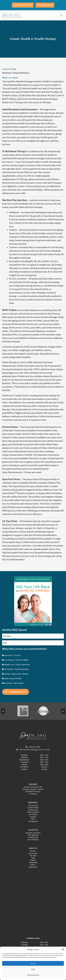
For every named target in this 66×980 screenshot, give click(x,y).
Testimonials (33, 863)
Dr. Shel (33, 852)
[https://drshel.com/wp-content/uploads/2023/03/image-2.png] (43, 712)
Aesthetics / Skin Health (14, 684)
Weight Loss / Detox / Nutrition (17, 665)
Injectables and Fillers (33, 833)
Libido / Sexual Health (13, 679)
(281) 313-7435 (33, 748)
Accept (33, 963)
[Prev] (3, 712)
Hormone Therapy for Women (33, 790)
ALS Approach (33, 822)
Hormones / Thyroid (12, 656)
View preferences (33, 975)
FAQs (33, 820)
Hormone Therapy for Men (33, 788)
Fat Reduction (33, 838)
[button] (63, 949)
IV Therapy (33, 795)
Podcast (33, 861)
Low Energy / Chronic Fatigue (16, 661)
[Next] (63, 712)
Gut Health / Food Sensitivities (16, 670)
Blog (33, 859)
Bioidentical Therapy (33, 792)
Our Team (33, 856)
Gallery (33, 866)
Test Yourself (33, 806)
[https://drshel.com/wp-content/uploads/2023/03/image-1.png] (23, 712)
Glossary (33, 817)
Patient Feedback (33, 813)
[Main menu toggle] (62, 16)
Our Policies (33, 815)
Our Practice (33, 854)
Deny (33, 969)
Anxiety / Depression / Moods (16, 675)
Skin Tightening (33, 836)
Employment (33, 868)
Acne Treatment (33, 840)
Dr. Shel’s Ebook (33, 808)
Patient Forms (33, 811)
